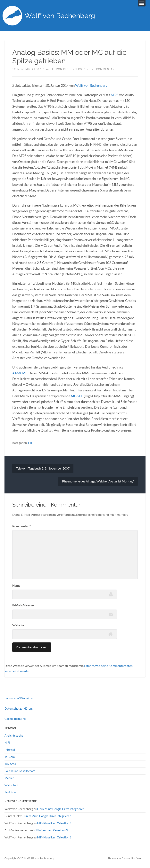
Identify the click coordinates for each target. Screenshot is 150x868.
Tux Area (10, 764)
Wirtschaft (12, 785)
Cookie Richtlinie (15, 719)
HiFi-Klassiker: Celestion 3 (54, 823)
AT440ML (20, 373)
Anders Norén (130, 858)
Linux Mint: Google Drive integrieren (61, 809)
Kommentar (21, 526)
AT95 (115, 95)
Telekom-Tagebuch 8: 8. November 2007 (43, 468)
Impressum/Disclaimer (19, 698)
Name (16, 585)
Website (18, 625)
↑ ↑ (144, 858)
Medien (9, 778)
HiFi (31, 443)
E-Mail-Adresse (23, 605)
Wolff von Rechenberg (60, 16)
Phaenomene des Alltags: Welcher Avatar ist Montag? (98, 481)
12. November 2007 (27, 69)
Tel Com (10, 757)
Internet (10, 750)
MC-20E (77, 396)
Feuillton (10, 792)
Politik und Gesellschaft (20, 771)
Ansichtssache (14, 735)
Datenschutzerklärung (19, 708)
